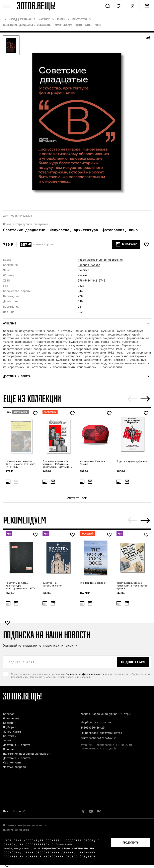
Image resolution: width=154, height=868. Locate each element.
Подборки (10, 728)
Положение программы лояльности (27, 754)
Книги (61, 20)
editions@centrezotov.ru (99, 738)
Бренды (8, 723)
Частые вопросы (14, 767)
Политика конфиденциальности (25, 826)
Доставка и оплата (17, 745)
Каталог (44, 20)
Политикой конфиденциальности (38, 846)
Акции (7, 741)
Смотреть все (77, 499)
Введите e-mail (20, 663)
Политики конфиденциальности (85, 675)
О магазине (11, 719)
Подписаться (133, 663)
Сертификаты (12, 763)
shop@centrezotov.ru (96, 723)
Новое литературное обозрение (100, 260)
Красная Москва (89, 266)
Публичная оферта (16, 830)
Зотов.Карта (12, 732)
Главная (26, 20)
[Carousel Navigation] (139, 400)
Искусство (80, 20)
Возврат (9, 750)
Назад (13, 20)
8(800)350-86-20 (92, 728)
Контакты (10, 736)
